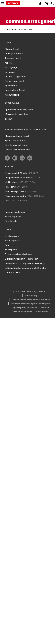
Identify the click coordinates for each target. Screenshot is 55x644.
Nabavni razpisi (12, 95)
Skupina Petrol (12, 49)
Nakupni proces (12, 240)
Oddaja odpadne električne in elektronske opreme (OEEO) (25, 270)
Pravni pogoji (31, 296)
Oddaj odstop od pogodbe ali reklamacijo (25, 263)
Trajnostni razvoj (13, 58)
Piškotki (45, 308)
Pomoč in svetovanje (15, 212)
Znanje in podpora (14, 216)
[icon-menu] (2, 3)
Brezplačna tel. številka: (16, 173)
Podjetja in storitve (14, 54)
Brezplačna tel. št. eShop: (17, 178)
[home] (13, 3)
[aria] (7, 158)
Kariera (8, 63)
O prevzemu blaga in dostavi (19, 254)
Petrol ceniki (11, 221)
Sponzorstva (11, 86)
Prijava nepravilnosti (14, 81)
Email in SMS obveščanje (17, 150)
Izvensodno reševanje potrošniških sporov (31, 304)
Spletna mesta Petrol (15, 140)
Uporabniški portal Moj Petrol (19, 110)
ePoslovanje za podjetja (17, 114)
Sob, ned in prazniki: (15, 191)
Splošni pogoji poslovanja (25, 308)
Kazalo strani (42, 312)
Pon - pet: (10, 187)
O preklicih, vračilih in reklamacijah (21, 259)
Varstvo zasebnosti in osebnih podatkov (31, 300)
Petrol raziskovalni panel (17, 145)
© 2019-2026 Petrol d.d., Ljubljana (29, 292)
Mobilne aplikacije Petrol (17, 136)
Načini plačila (11, 250)
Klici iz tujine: (11, 182)
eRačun (8, 119)
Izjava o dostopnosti (23, 312)
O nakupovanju (12, 236)
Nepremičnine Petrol (15, 90)
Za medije (10, 72)
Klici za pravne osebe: (16, 196)
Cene (7, 245)
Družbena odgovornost (16, 76)
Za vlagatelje (11, 67)
